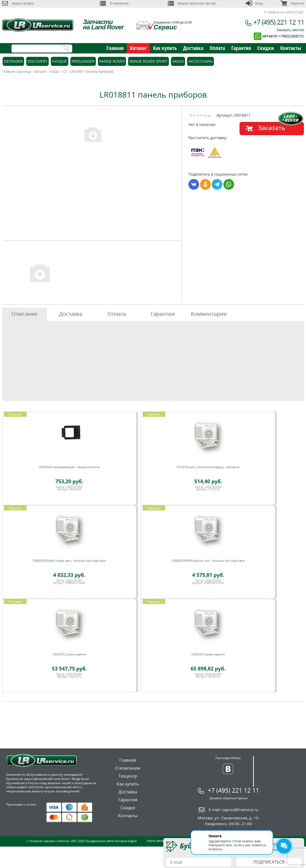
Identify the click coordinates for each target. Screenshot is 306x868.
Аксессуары (201, 61)
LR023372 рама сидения (69, 654)
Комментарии (209, 314)
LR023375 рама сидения (208, 654)
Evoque (60, 61)
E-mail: (233, 810)
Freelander (83, 61)
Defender (13, 61)
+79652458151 (291, 36)
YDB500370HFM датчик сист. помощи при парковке (208, 561)
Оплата (217, 48)
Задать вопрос (18, 3)
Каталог (138, 48)
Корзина (292, 3)
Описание (24, 314)
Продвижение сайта (99, 841)
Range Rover (112, 61)
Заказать (272, 128)
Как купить (165, 48)
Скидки (266, 48)
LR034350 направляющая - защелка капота (69, 467)
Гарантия (241, 48)
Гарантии (163, 314)
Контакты (291, 48)
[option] (93, 134)
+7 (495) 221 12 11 (279, 22)
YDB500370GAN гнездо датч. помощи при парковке (69, 561)
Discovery (37, 61)
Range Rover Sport (148, 61)
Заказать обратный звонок (229, 798)
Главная (115, 48)
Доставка (193, 48)
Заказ (178, 61)
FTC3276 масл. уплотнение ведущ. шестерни (208, 467)
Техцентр (128, 776)
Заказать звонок (290, 30)
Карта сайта (155, 841)
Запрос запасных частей (192, 3)
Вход (254, 3)
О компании (114, 3)
